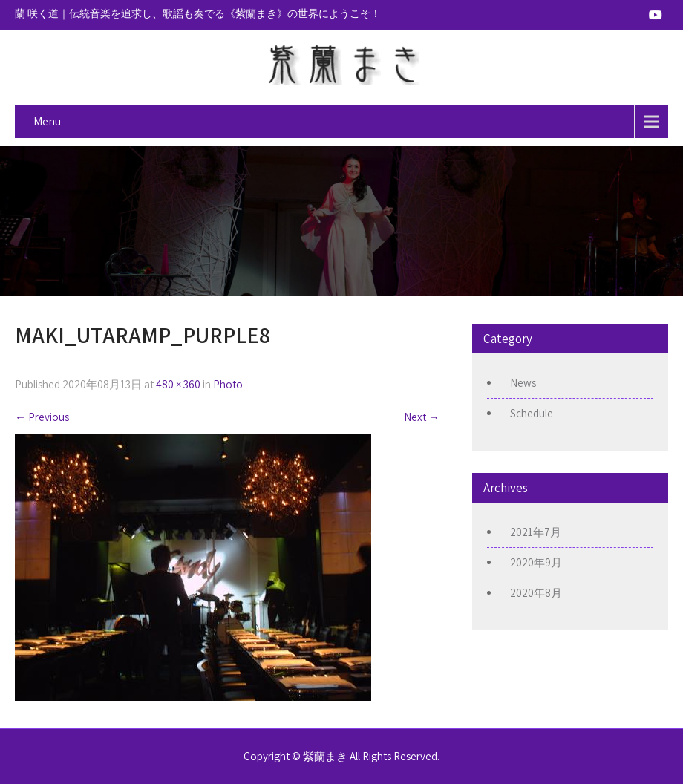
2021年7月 (536, 532)
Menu (47, 121)
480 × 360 (178, 384)
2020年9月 (536, 562)
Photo (228, 384)
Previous (42, 417)
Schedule (532, 413)
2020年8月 (536, 593)
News (523, 383)
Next (422, 417)
